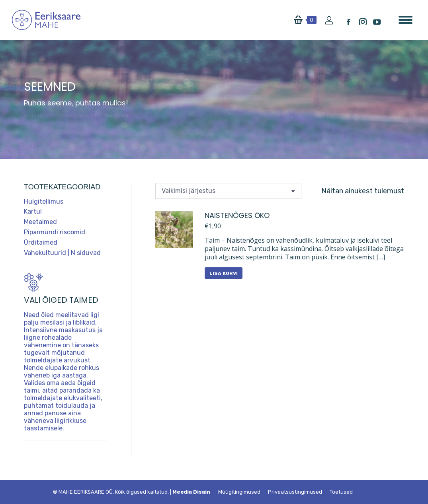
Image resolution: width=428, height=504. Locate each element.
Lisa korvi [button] (224, 273)
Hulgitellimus (44, 201)
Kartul (33, 211)
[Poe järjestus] (228, 191)
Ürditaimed (41, 242)
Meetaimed (40, 222)
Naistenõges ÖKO (237, 215)
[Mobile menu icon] (406, 20)
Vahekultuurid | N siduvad (62, 253)
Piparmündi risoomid (55, 232)
